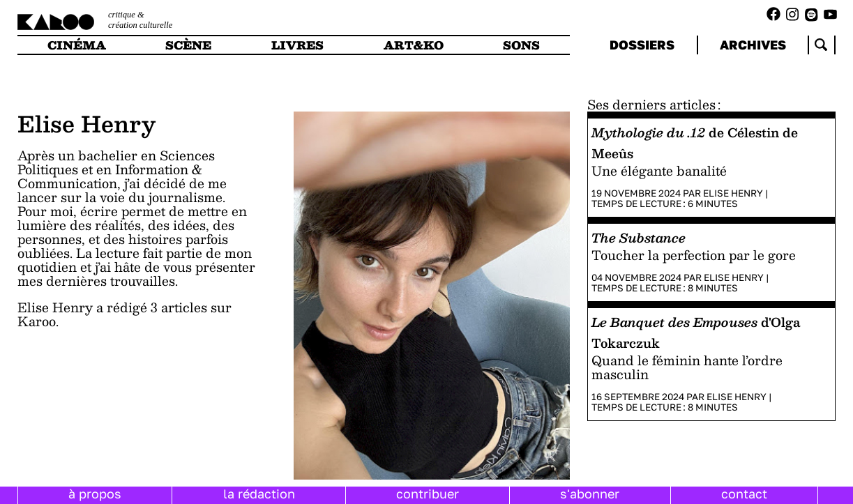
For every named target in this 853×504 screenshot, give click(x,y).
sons (521, 45)
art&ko (414, 45)
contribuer (428, 494)
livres (297, 45)
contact (744, 494)
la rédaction (259, 494)
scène (188, 45)
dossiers (642, 45)
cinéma (77, 45)
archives (753, 45)
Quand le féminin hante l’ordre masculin (687, 367)
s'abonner (590, 494)
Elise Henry (733, 193)
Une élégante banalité (659, 170)
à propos (95, 494)
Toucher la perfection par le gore (694, 255)
